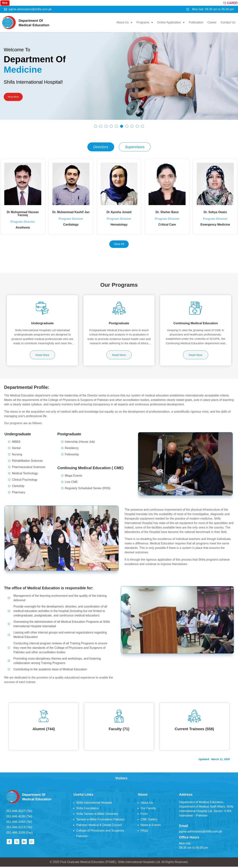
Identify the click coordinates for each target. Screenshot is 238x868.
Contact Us (227, 22)
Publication (195, 22)
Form (144, 815)
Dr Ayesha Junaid (119, 211)
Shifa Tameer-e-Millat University (97, 815)
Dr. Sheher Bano (167, 211)
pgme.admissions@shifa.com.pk (201, 833)
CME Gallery (149, 820)
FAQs (144, 832)
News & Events (151, 826)
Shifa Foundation (87, 809)
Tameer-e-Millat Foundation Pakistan (100, 820)
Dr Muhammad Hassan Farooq (23, 212)
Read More (16, 96)
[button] (96, 125)
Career (211, 22)
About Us (123, 22)
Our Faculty (148, 809)
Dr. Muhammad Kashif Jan (71, 211)
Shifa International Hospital (94, 804)
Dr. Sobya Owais (215, 211)
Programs (143, 22)
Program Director (23, 223)
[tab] (101, 145)
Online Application (170, 22)
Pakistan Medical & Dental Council (99, 826)
